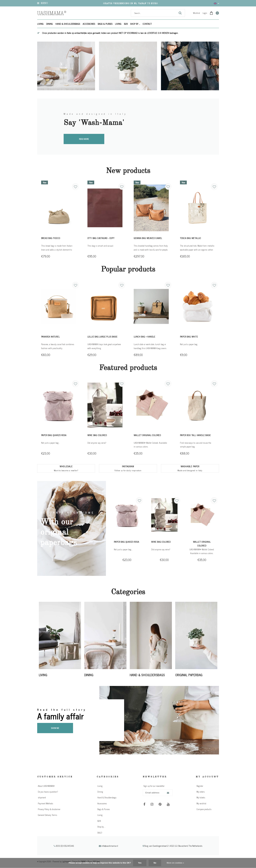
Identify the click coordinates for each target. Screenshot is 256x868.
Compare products (204, 809)
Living (40, 24)
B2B (126, 24)
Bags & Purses (105, 24)
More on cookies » (175, 863)
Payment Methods (45, 803)
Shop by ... (135, 24)
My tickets (201, 797)
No (155, 863)
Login (205, 13)
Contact (147, 24)
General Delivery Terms (47, 815)
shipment (42, 797)
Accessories (89, 24)
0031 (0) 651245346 (64, 846)
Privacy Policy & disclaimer (49, 809)
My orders (201, 792)
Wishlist (197, 13)
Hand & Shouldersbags (68, 24)
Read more (84, 139)
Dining (49, 24)
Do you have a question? (48, 792)
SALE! (100, 833)
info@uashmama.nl (108, 846)
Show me (55, 728)
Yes (140, 863)
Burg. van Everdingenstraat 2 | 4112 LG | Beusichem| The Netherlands (172, 846)
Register (200, 786)
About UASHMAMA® (46, 786)
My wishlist (201, 803)
